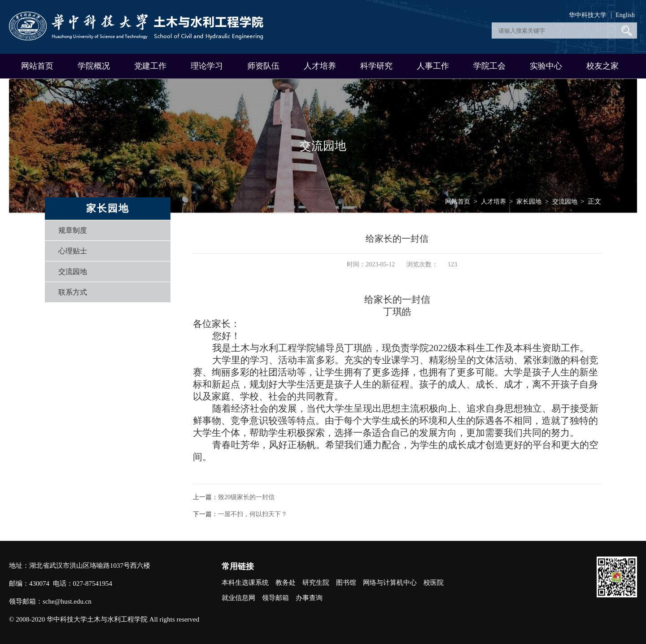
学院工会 (489, 66)
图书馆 (346, 583)
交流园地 (73, 272)
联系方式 (73, 292)
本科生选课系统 (245, 583)
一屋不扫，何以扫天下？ (253, 514)
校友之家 (602, 66)
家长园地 (529, 202)
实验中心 (546, 66)
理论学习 (207, 66)
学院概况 (94, 66)
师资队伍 (263, 66)
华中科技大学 (588, 15)
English (625, 15)
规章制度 (73, 230)
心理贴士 (73, 251)
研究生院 (316, 583)
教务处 (286, 583)
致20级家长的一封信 (246, 497)
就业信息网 (238, 598)
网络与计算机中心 (390, 583)
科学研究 (376, 66)
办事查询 (309, 598)
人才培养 (320, 66)
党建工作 (150, 66)
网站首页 (37, 66)
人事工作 (433, 66)
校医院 (434, 583)
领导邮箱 (275, 598)
